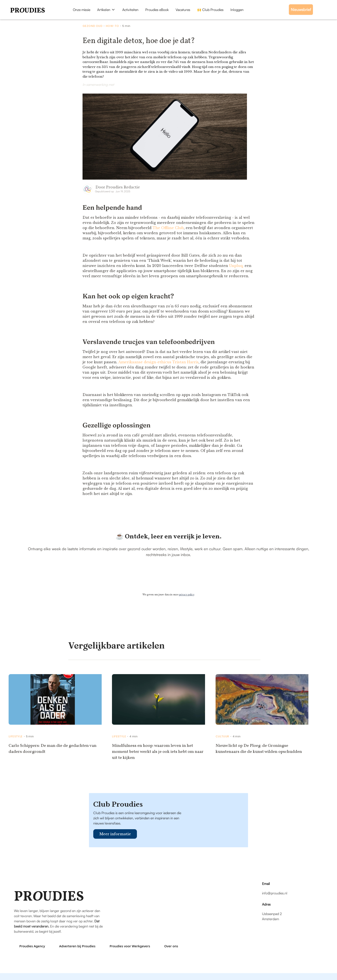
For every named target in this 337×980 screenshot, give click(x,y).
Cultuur (222, 737)
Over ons (171, 946)
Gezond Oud (92, 26)
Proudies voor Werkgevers (130, 946)
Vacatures (183, 10)
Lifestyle (16, 737)
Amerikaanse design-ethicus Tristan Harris (158, 362)
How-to (112, 26)
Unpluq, (236, 266)
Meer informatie (115, 834)
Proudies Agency (32, 946)
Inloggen (237, 10)
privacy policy (187, 595)
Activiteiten (130, 10)
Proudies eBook (157, 10)
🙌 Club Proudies (210, 10)
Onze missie (82, 10)
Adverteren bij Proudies (77, 946)
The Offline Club (168, 228)
